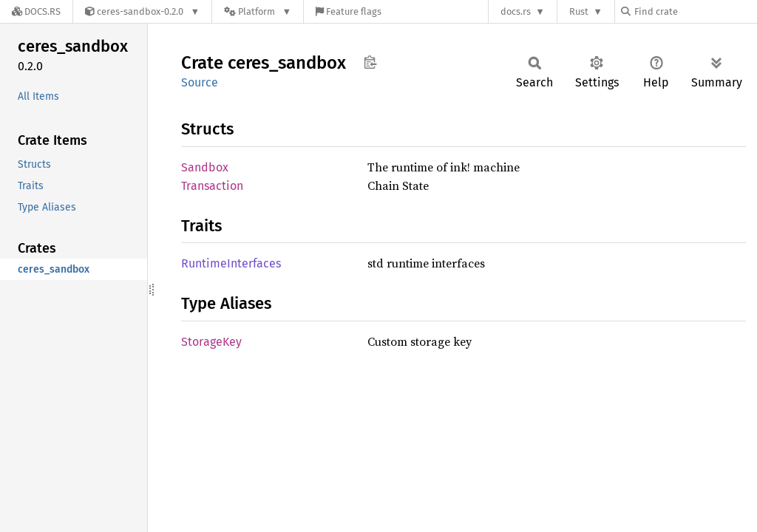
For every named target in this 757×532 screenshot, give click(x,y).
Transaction (212, 186)
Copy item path (370, 62)
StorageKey (211, 342)
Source (200, 82)
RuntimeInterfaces (231, 263)
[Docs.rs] (36, 11)
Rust (579, 11)
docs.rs (516, 11)
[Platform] (258, 11)
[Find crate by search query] (695, 11)
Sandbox (205, 167)
